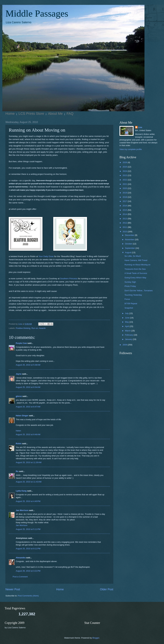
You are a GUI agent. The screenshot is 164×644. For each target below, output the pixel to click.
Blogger (96, 638)
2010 (125, 232)
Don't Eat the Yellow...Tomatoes (139, 291)
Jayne (19, 374)
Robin (19, 444)
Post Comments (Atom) (28, 596)
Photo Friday (130, 286)
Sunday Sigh (130, 282)
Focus (127, 299)
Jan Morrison (22, 510)
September (130, 248)
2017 (125, 201)
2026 (125, 162)
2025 (125, 167)
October (129, 244)
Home (10, 114)
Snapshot (129, 308)
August (128, 252)
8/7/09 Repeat (131, 304)
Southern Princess (69, 279)
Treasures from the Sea (135, 269)
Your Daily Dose (46, 256)
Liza (140, 127)
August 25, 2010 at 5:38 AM (28, 365)
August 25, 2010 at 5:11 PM (28, 529)
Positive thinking (23, 328)
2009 (125, 345)
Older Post (107, 589)
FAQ (70, 114)
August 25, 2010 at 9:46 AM (28, 434)
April (127, 326)
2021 (125, 184)
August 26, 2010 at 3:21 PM (28, 571)
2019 (125, 193)
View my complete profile (131, 149)
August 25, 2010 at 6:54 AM (28, 387)
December (130, 235)
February (129, 335)
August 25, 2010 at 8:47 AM (28, 407)
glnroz (19, 396)
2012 (125, 223)
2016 (125, 206)
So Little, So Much (133, 256)
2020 (125, 188)
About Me (55, 114)
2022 (125, 180)
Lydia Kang (21, 491)
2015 (125, 210)
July (127, 313)
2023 (125, 175)
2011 (125, 227)
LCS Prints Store (31, 114)
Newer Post (13, 589)
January (129, 339)
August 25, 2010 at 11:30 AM (29, 462)
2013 (125, 219)
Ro (17, 471)
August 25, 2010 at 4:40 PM (28, 501)
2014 (125, 214)
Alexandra (21, 558)
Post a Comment (20, 577)
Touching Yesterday (133, 295)
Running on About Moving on (137, 265)
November (130, 240)
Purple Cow (21, 343)
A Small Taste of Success (136, 273)
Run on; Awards (39, 328)
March (128, 331)
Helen (18, 431)
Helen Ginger (22, 416)
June (127, 318)
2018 (125, 197)
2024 (125, 171)
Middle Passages (37, 13)
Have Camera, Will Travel (136, 260)
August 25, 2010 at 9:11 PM (28, 549)
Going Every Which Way (135, 278)
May (127, 322)
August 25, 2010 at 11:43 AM (29, 482)
